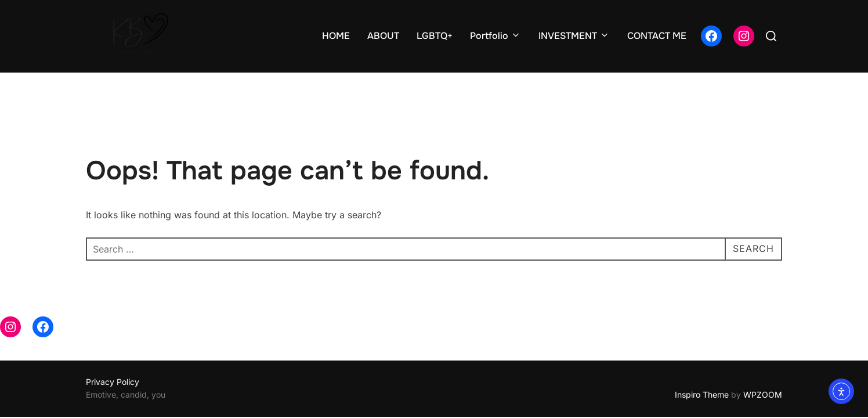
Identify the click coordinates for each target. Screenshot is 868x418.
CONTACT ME (657, 36)
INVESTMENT (574, 36)
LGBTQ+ (435, 36)
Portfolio (496, 36)
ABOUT (383, 36)
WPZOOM (763, 372)
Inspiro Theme (702, 372)
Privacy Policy (113, 359)
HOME (336, 36)
